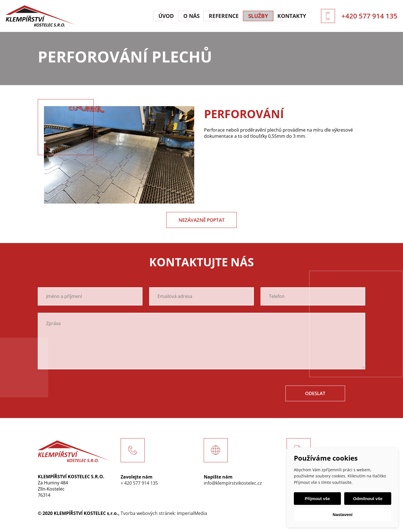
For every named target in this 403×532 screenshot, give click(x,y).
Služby (254, 16)
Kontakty (294, 16)
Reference (214, 16)
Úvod (143, 16)
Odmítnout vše (367, 499)
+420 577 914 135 (369, 16)
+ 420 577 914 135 (139, 484)
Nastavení (343, 514)
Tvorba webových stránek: (148, 515)
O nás (175, 16)
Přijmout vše (318, 499)
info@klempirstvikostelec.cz (233, 484)
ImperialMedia (192, 515)
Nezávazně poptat (201, 220)
